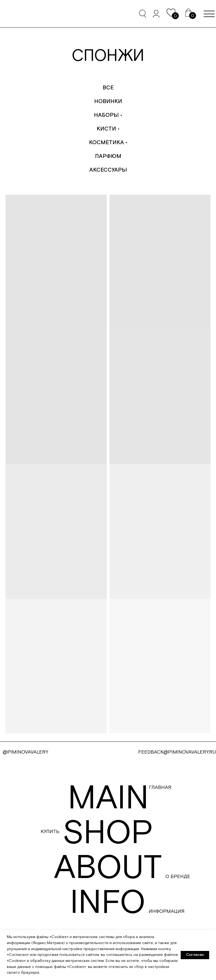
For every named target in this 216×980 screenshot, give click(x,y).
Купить (50, 832)
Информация (167, 911)
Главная (160, 787)
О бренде (178, 877)
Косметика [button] (106, 143)
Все (108, 88)
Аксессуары (108, 170)
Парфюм (108, 156)
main (108, 799)
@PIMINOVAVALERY (25, 752)
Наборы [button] (106, 115)
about (108, 868)
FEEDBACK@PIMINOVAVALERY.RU (177, 752)
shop (108, 833)
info (108, 903)
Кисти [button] (106, 129)
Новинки (108, 101)
